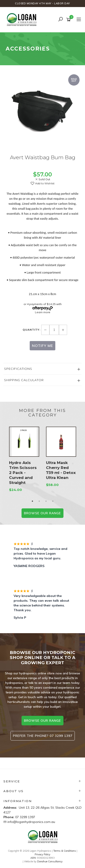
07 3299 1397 (25, 817)
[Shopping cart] (69, 20)
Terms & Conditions (65, 851)
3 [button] (46, 501)
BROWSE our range (42, 513)
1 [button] (32, 501)
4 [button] (53, 501)
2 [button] (39, 501)
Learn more (43, 312)
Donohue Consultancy (50, 861)
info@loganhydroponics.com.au (31, 822)
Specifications (18, 369)
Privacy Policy (42, 854)
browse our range (42, 721)
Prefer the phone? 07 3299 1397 (43, 736)
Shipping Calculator (24, 380)
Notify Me (42, 346)
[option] (42, 111)
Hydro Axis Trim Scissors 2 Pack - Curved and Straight (23, 473)
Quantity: (32, 330)
